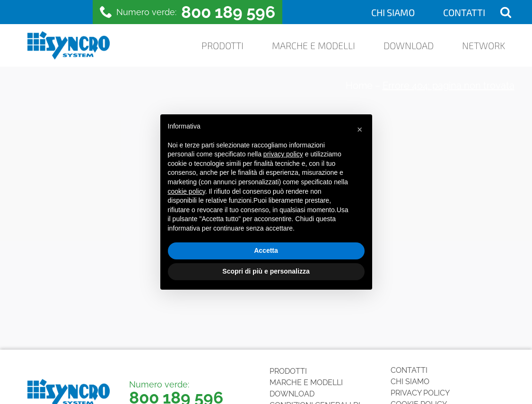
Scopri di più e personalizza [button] (266, 271)
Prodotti (222, 45)
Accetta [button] (266, 250)
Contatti (464, 12)
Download (409, 45)
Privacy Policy (420, 393)
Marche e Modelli (314, 45)
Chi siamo (393, 12)
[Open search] (506, 12)
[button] (360, 129)
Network (484, 45)
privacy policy (283, 154)
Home (359, 86)
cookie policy (187, 191)
